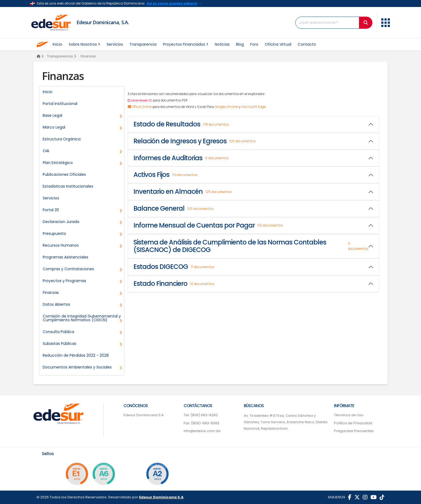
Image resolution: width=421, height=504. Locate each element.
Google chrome (226, 107)
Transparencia (143, 44)
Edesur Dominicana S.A (144, 415)
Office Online (140, 107)
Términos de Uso (349, 415)
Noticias (222, 44)
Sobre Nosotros (84, 44)
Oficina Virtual (278, 44)
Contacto (307, 44)
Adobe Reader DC (140, 100)
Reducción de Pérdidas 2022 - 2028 (76, 355)
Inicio (57, 44)
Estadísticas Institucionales (68, 186)
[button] (386, 22)
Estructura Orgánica (62, 139)
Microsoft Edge (254, 107)
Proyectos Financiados (186, 44)
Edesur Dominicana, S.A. (103, 22)
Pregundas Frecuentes (354, 431)
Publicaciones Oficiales (64, 174)
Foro (254, 44)
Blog (240, 44)
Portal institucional (60, 104)
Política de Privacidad (353, 423)
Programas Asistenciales (66, 257)
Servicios (115, 44)
